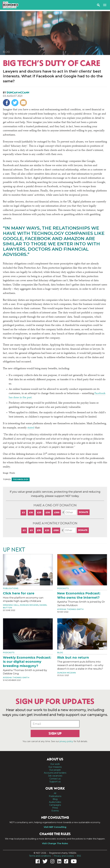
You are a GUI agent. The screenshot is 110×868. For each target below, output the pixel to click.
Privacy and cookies (64, 856)
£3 (24, 530)
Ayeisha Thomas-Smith (70, 609)
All (55, 793)
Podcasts (63, 588)
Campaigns (55, 805)
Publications (11, 588)
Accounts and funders (55, 773)
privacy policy (66, 741)
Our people (55, 770)
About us (55, 759)
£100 (57, 512)
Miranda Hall (11, 605)
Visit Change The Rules (55, 843)
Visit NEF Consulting (55, 827)
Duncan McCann (18, 93)
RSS (79, 856)
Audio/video (55, 802)
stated (31, 428)
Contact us (55, 779)
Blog (6, 52)
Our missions (55, 767)
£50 (48, 512)
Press (55, 808)
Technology (21, 479)
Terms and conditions (40, 856)
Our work (55, 764)
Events (55, 811)
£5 (23, 512)
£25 (39, 512)
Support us (55, 782)
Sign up (55, 733)
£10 (31, 512)
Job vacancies (55, 776)
